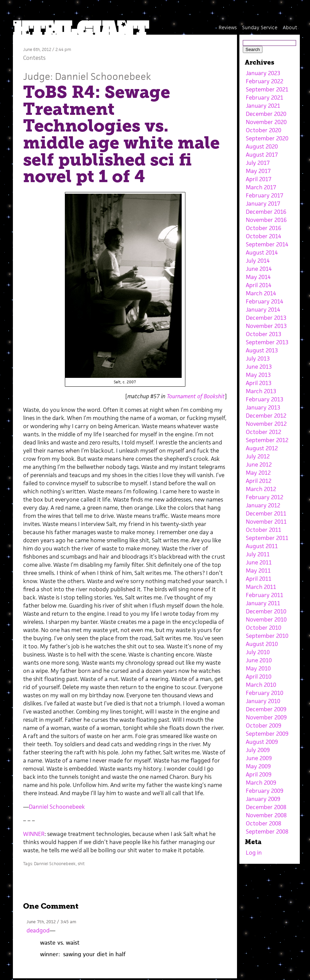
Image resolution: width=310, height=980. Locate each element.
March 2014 (261, 293)
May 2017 (258, 171)
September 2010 (267, 636)
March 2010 (261, 685)
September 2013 (267, 342)
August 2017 (262, 155)
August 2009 (262, 742)
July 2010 (258, 652)
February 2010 (265, 693)
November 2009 (266, 717)
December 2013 (266, 318)
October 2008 (263, 823)
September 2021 (267, 89)
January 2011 (263, 603)
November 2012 (266, 424)
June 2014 (259, 269)
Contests (34, 58)
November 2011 (266, 522)
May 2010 (258, 668)
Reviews (228, 27)
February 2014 (265, 301)
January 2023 (263, 73)
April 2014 (259, 285)
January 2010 (263, 701)
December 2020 (266, 114)
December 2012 (266, 416)
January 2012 (263, 505)
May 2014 (258, 277)
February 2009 (265, 791)
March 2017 (261, 187)
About (290, 27)
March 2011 (261, 587)
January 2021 (263, 106)
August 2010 (262, 644)
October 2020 (263, 130)
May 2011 (258, 571)
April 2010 (259, 677)
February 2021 (265, 98)
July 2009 (258, 750)
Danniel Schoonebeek (57, 807)
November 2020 (266, 122)
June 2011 (259, 562)
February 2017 (265, 195)
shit (81, 864)
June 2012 (259, 465)
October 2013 (263, 334)
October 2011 (263, 530)
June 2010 (259, 660)
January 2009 (263, 799)
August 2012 (262, 448)
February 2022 (265, 81)
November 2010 (266, 619)
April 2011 (259, 579)
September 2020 (267, 138)
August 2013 (262, 350)
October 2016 (263, 228)
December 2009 (266, 709)
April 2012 (259, 481)
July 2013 (258, 358)
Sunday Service (260, 27)
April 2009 (259, 774)
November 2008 (266, 815)
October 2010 (263, 628)
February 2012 (265, 497)
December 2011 (266, 513)
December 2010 (266, 611)
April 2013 (259, 383)
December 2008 (266, 807)
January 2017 (263, 204)
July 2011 (258, 554)
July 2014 (258, 261)
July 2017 (258, 163)
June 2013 (259, 367)
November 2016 (266, 220)
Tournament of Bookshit (196, 396)
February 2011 (265, 595)
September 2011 (267, 538)
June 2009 (259, 758)
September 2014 (267, 244)
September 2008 (267, 832)
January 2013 (263, 407)
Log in (254, 853)
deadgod (38, 930)
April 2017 (259, 179)
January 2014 (263, 310)
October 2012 (263, 432)
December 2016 (266, 212)
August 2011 (262, 546)
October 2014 (263, 236)
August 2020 (262, 146)
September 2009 (267, 734)
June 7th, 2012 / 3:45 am (51, 922)
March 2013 (261, 391)
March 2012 (261, 489)
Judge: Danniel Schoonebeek (87, 76)
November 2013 (266, 326)
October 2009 (263, 725)
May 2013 (258, 375)
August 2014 (262, 252)
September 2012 (267, 440)
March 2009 (261, 783)
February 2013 (265, 399)
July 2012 (258, 456)
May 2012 (258, 473)
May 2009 (258, 766)
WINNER (34, 834)
